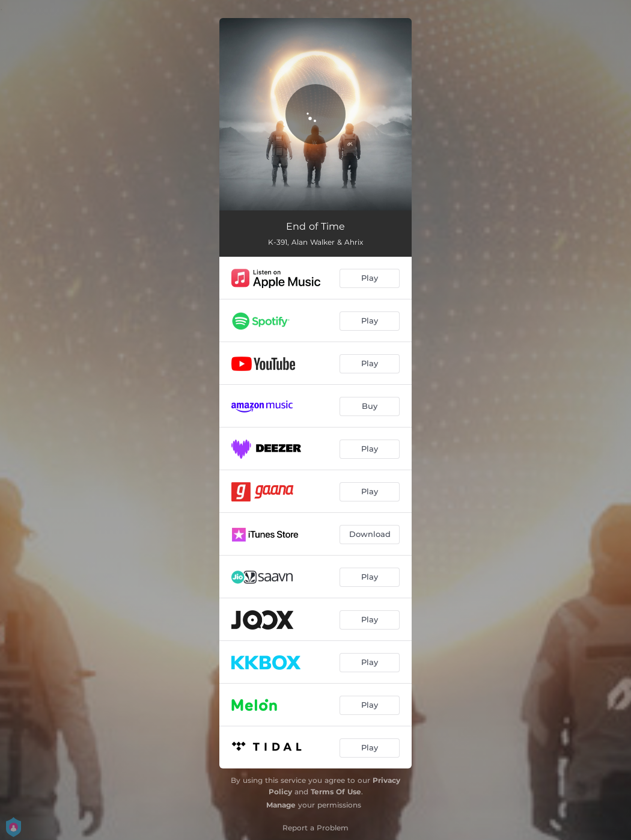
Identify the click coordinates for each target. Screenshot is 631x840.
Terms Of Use (336, 792)
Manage (281, 805)
